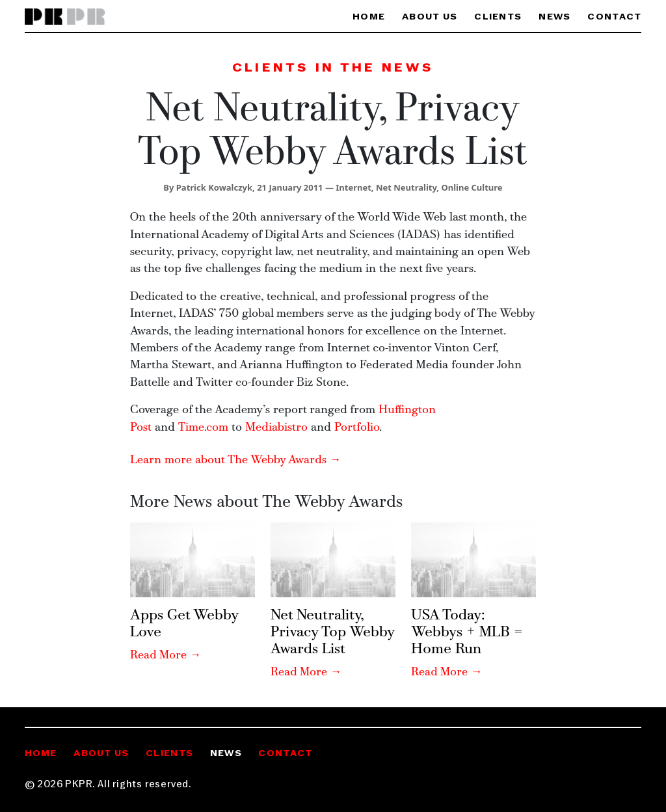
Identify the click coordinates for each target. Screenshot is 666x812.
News (554, 17)
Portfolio (357, 428)
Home (369, 17)
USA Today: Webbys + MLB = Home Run (467, 632)
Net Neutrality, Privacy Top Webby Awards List (332, 632)
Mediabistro (276, 428)
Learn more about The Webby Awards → (236, 460)
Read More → (166, 656)
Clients (498, 17)
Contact (614, 17)
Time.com (205, 428)
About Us (430, 17)
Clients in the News (333, 69)
